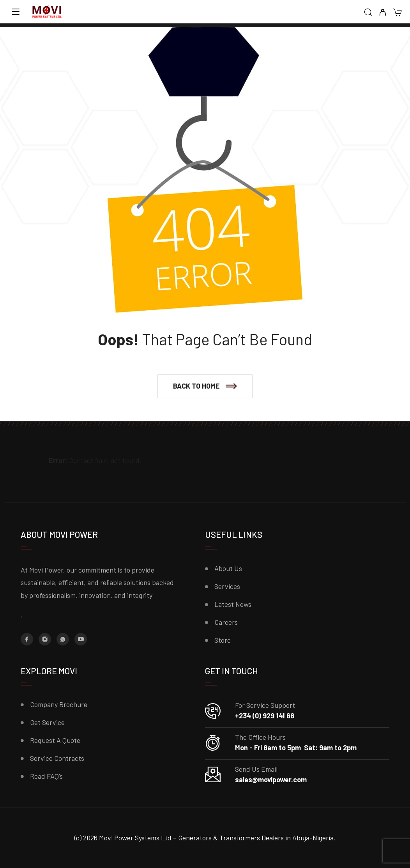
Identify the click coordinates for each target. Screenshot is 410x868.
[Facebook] (27, 639)
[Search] (368, 13)
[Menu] (16, 12)
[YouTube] (81, 639)
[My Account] (383, 13)
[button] (205, 386)
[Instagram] (45, 639)
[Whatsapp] (63, 639)
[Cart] (397, 13)
